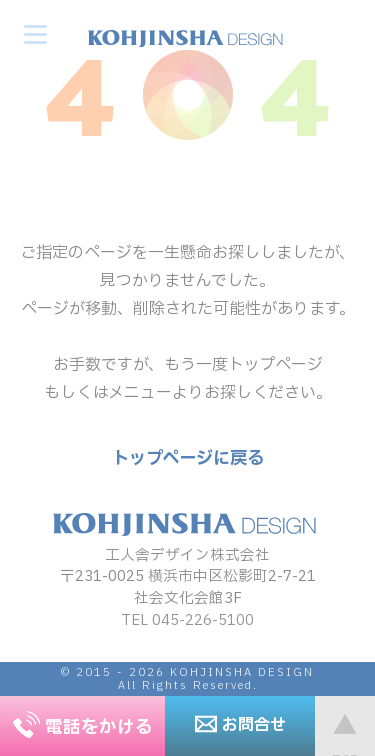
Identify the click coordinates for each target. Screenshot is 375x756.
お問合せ (240, 725)
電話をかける (83, 727)
